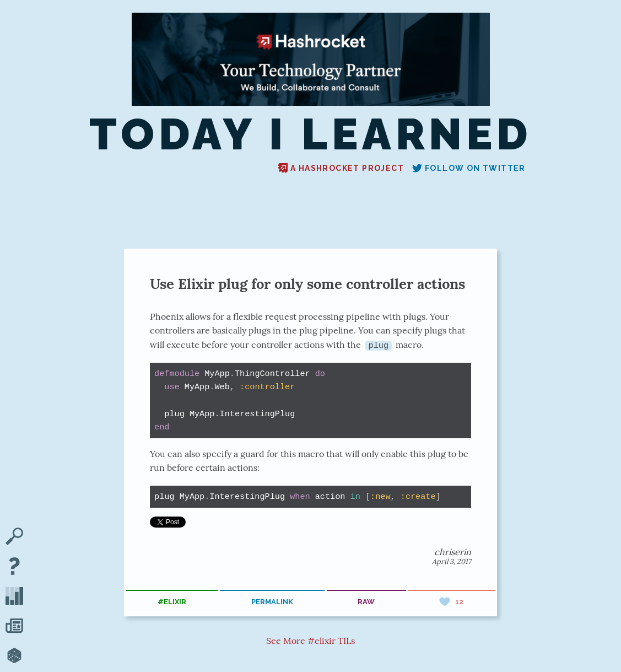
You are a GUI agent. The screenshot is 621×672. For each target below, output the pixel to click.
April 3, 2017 (452, 561)
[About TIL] (14, 567)
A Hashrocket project (341, 168)
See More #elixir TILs (310, 641)
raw (366, 602)
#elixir (172, 602)
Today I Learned (310, 134)
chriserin (453, 551)
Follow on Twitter (469, 168)
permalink (272, 602)
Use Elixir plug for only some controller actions (307, 284)
